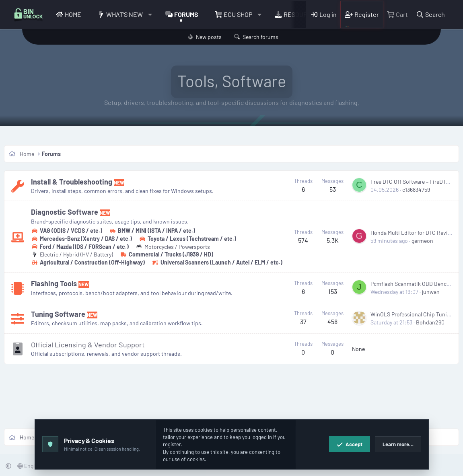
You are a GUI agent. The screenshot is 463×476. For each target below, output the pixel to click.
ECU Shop (238, 14)
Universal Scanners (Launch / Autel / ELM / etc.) (217, 262)
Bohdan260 (430, 322)
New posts (209, 37)
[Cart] (397, 14)
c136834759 (416, 190)
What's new (124, 14)
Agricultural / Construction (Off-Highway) (88, 262)
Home (73, 14)
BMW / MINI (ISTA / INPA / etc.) (152, 231)
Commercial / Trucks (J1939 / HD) (167, 254)
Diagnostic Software (65, 212)
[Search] (431, 14)
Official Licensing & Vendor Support (88, 345)
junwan (431, 292)
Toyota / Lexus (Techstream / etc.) (187, 239)
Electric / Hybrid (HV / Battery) (72, 254)
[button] (150, 14)
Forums (186, 14)
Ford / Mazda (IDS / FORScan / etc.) (80, 247)
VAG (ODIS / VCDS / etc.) (67, 231)
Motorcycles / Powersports (173, 247)
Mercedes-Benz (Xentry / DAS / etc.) (81, 239)
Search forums (260, 37)
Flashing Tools (54, 283)
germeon (422, 241)
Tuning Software (58, 314)
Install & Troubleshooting (72, 182)
